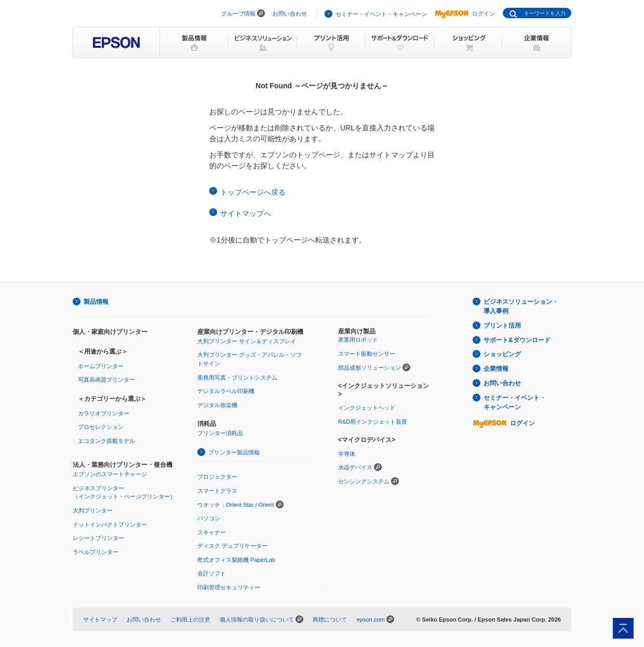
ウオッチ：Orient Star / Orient (236, 505)
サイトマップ (100, 619)
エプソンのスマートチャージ (110, 474)
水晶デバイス (355, 467)
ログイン (465, 14)
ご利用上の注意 (190, 619)
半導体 (347, 454)
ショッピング (502, 354)
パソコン (209, 518)
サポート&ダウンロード (517, 340)
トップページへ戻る (253, 192)
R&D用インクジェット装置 (373, 422)
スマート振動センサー (367, 354)
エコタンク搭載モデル (106, 441)
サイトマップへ (246, 213)
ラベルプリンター (96, 552)
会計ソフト (212, 573)
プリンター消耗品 (220, 433)
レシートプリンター (98, 538)
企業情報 (496, 369)
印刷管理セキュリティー (229, 587)
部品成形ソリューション (370, 368)
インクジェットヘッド (367, 408)
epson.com (370, 619)
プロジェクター (217, 477)
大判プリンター (93, 510)
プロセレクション (101, 427)
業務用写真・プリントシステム (237, 378)
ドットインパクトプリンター (110, 524)
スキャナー (212, 532)
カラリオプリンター (104, 413)
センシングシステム (364, 481)
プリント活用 (502, 326)
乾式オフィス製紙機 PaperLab (236, 560)
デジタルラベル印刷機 (226, 391)
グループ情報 (238, 14)
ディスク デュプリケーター (232, 546)
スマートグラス (217, 491)
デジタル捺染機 (217, 405)
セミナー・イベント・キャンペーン (381, 14)
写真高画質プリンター (106, 380)
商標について (330, 619)
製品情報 (96, 302)
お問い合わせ (290, 14)
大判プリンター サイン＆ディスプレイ (247, 341)
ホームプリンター (101, 366)
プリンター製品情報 (234, 452)
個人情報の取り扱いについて (257, 619)
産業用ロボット (358, 340)
